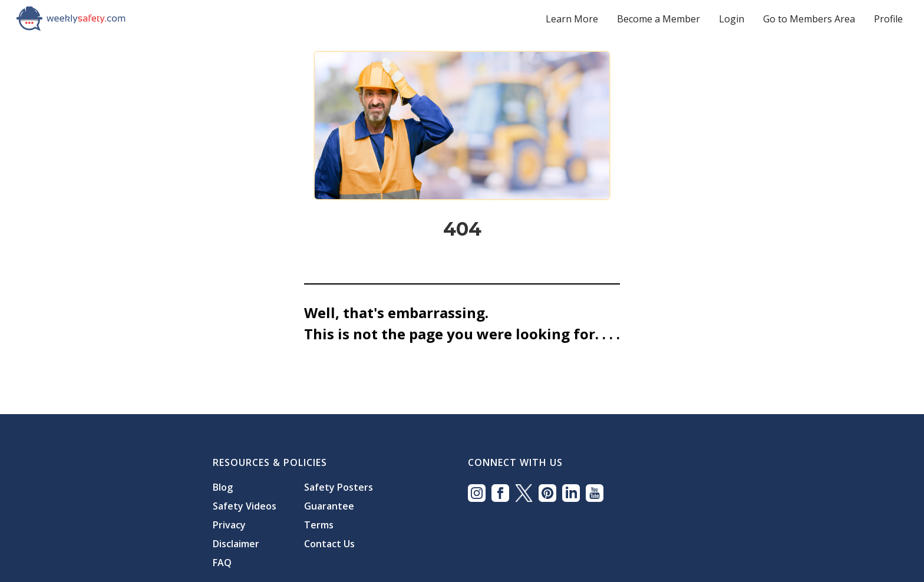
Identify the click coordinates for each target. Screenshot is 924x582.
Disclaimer (236, 544)
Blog (223, 487)
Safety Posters (339, 487)
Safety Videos (245, 506)
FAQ (222, 563)
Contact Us (329, 544)
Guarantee (329, 506)
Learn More (572, 19)
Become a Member (659, 19)
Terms (319, 525)
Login (732, 19)
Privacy (229, 525)
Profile (888, 19)
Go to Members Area (809, 19)
